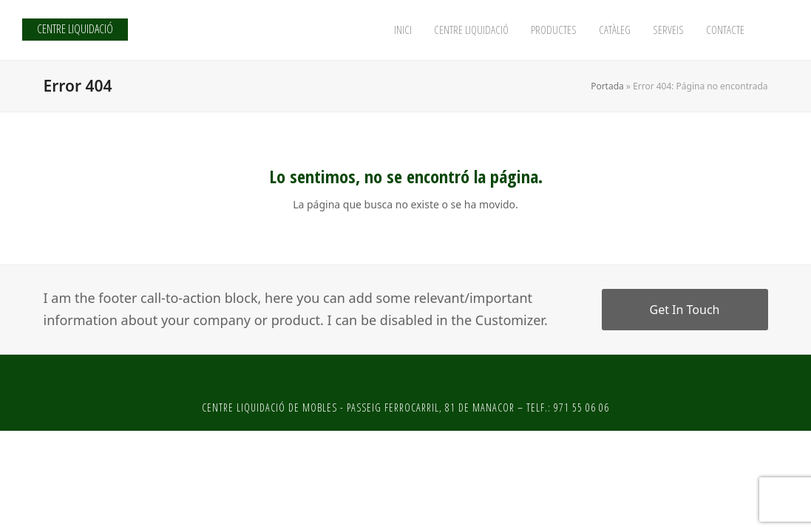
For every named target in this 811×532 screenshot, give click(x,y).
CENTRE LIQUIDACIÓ (75, 29)
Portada (607, 86)
